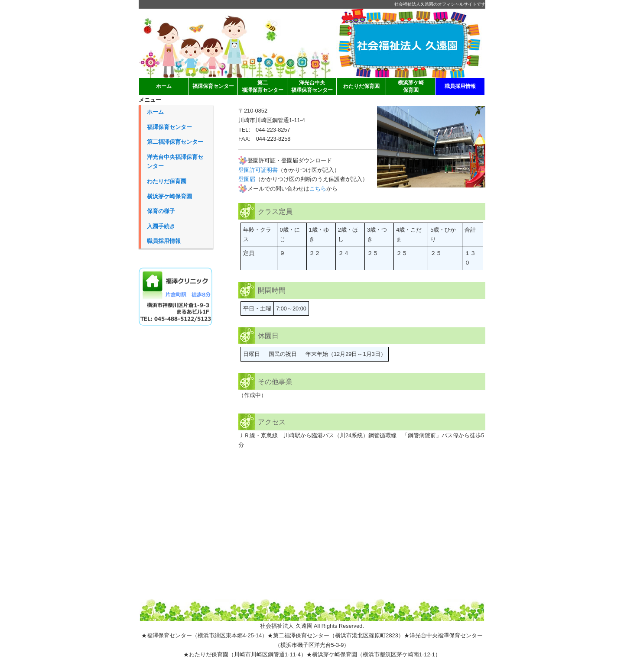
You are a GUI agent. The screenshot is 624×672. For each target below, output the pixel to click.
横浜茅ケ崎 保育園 (411, 86)
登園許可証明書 (258, 170)
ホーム (164, 86)
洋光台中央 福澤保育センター (312, 86)
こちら (318, 189)
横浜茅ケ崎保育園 (169, 196)
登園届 (247, 179)
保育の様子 (161, 211)
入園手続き (161, 226)
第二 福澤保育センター (263, 86)
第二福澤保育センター (175, 142)
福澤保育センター (213, 86)
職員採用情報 (460, 86)
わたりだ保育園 (361, 86)
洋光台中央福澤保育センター (175, 162)
